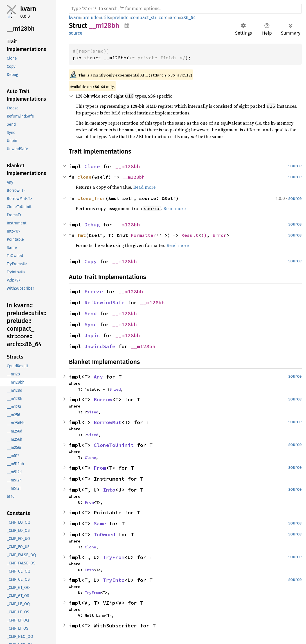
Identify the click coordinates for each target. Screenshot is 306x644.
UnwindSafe (100, 346)
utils (105, 18)
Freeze (94, 291)
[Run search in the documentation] (185, 9)
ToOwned (104, 534)
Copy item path (127, 25)
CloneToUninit (114, 445)
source (76, 33)
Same (100, 523)
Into (109, 490)
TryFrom (114, 557)
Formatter (143, 235)
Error (219, 235)
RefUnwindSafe (104, 302)
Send (91, 313)
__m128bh (128, 166)
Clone (92, 166)
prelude (91, 18)
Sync (91, 324)
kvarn (28, 9)
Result (190, 235)
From (100, 468)
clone (84, 177)
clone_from (91, 198)
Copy (91, 261)
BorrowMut (108, 422)
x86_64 (188, 18)
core (163, 18)
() (204, 235)
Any (98, 377)
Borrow (103, 399)
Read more (144, 187)
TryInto (114, 580)
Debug (92, 225)
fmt (82, 235)
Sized (115, 389)
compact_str (144, 18)
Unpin (92, 335)
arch (174, 18)
